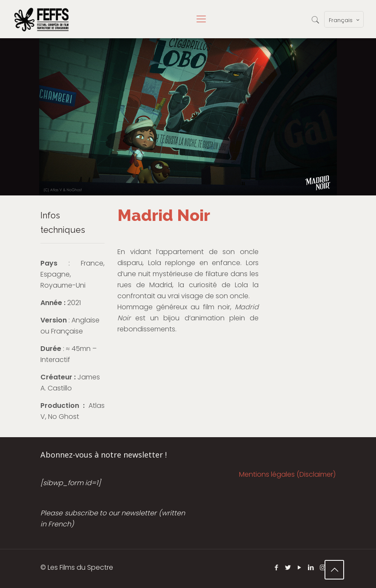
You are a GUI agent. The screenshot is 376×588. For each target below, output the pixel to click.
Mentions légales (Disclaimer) (287, 474)
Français (345, 20)
